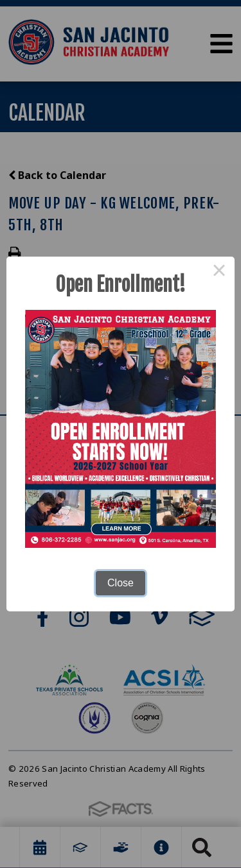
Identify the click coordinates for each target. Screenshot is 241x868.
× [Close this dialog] (219, 272)
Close (121, 583)
